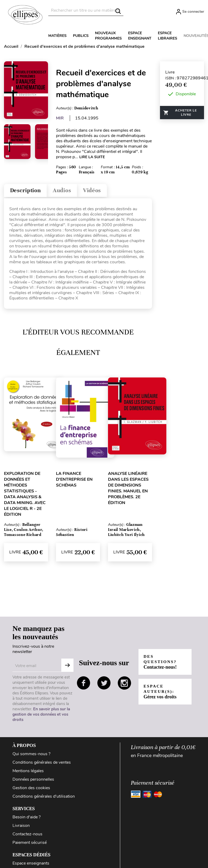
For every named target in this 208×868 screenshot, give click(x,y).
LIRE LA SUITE (92, 157)
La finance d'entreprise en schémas (74, 481)
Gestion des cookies (31, 789)
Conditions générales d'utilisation (44, 798)
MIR (60, 118)
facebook (84, 684)
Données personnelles (33, 781)
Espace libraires (168, 36)
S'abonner (67, 667)
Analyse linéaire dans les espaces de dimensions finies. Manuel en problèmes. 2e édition (128, 489)
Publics (81, 36)
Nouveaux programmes (108, 36)
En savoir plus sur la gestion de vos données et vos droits (41, 716)
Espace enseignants (31, 865)
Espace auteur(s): (160, 693)
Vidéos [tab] (100, 191)
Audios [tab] (67, 191)
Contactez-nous (27, 835)
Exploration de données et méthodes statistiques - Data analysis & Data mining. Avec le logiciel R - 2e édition (25, 495)
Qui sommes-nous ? (31, 755)
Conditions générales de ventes (42, 764)
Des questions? (161, 663)
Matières (57, 36)
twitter (104, 684)
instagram (124, 684)
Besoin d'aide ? (27, 818)
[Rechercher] (86, 10)
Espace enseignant (140, 36)
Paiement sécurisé (30, 844)
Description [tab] (27, 191)
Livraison (21, 827)
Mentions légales (28, 772)
